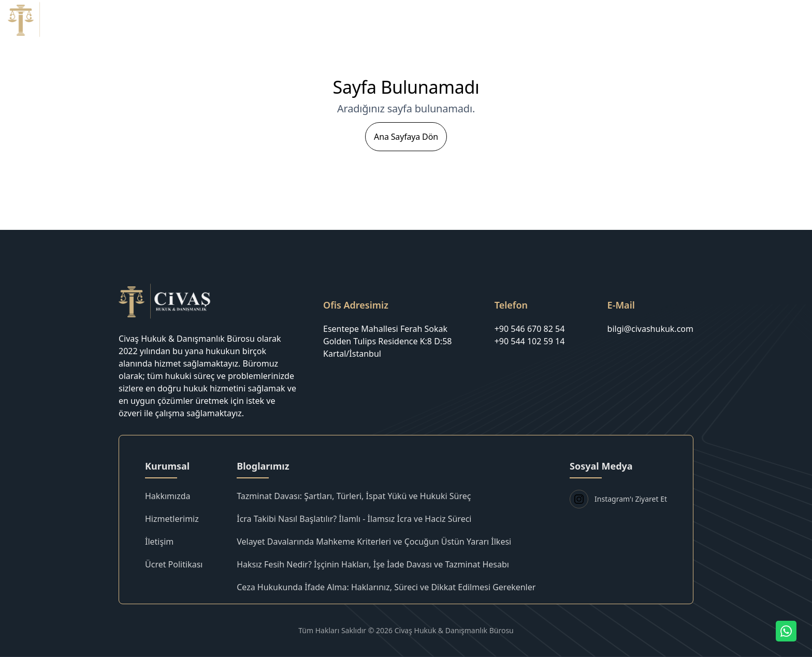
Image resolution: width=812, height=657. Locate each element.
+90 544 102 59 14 (530, 341)
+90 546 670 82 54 (530, 329)
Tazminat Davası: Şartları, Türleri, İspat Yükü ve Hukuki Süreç (354, 496)
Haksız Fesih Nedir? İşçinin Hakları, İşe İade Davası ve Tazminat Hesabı (373, 564)
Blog (750, 19)
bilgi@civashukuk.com (650, 329)
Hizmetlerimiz (623, 19)
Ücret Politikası (696, 19)
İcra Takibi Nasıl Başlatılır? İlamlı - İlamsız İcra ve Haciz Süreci (354, 519)
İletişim (790, 19)
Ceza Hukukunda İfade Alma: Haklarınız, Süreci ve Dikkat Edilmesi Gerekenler (386, 587)
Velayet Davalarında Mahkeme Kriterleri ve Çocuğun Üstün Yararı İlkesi (374, 542)
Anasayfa (499, 19)
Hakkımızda (556, 19)
